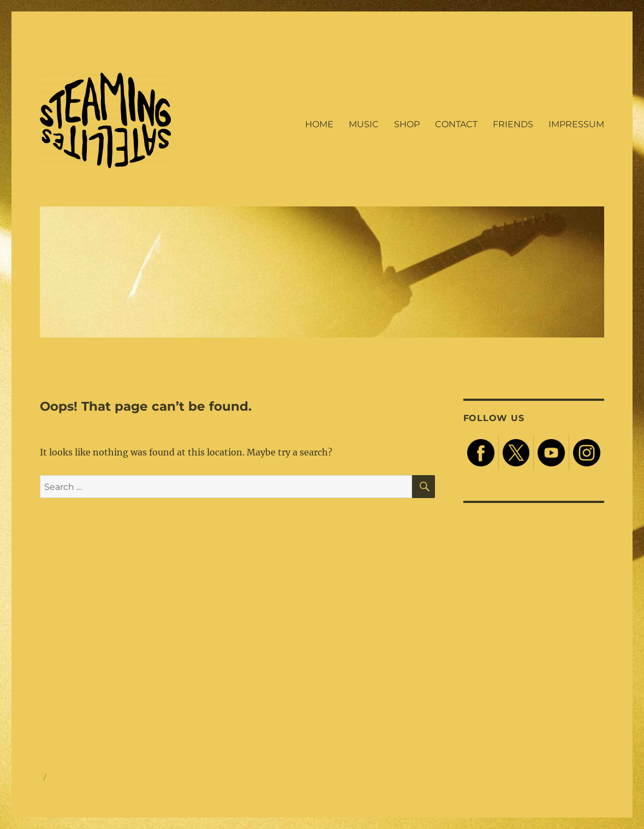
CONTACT (456, 124)
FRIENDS (513, 124)
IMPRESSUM (576, 124)
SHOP (407, 124)
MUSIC (364, 124)
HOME (319, 124)
